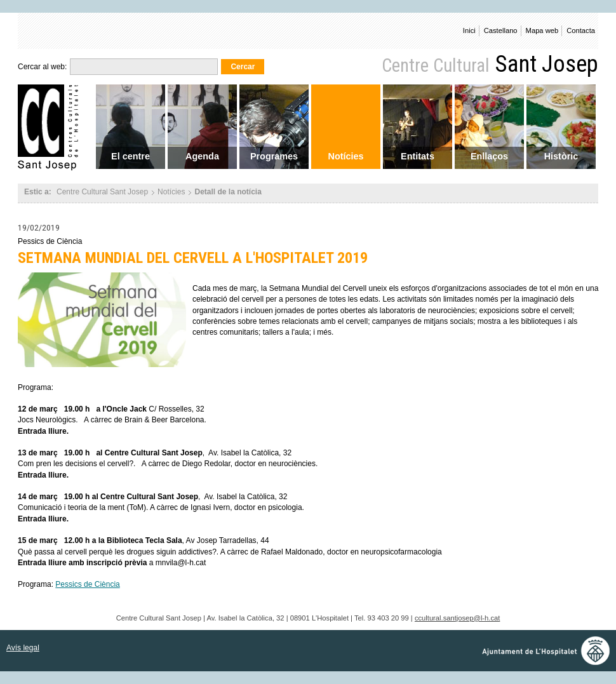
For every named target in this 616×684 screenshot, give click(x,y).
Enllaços (489, 156)
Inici (469, 30)
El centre (131, 156)
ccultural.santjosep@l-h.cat (457, 618)
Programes (274, 156)
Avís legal (23, 648)
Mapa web (542, 30)
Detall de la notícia (228, 192)
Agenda (202, 156)
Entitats (418, 156)
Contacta (581, 30)
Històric (561, 156)
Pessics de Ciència (87, 584)
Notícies (346, 156)
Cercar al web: (42, 67)
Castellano (501, 30)
